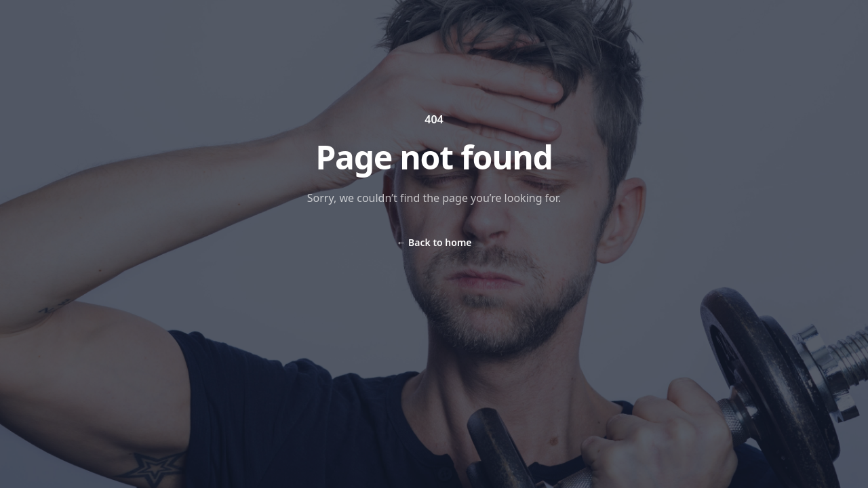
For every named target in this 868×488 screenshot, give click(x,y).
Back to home (434, 242)
